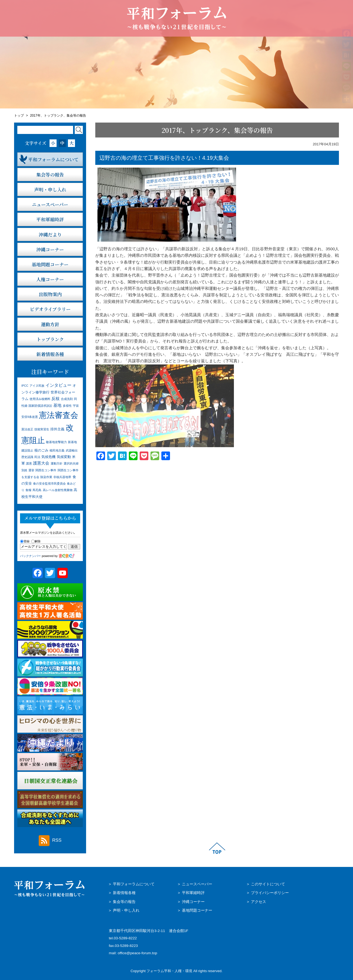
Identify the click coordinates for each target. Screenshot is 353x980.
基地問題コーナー (197, 910)
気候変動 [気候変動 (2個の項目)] (64, 457)
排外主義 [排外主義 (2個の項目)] (57, 429)
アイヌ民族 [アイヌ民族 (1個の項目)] (37, 386)
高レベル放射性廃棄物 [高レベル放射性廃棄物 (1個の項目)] (58, 490)
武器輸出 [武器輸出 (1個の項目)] (72, 450)
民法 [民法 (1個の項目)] (37, 457)
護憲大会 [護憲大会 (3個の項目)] (41, 463)
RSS (50, 841)
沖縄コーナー (193, 902)
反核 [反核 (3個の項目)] (55, 399)
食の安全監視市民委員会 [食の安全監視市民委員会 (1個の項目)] (49, 483)
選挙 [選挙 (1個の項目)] (31, 470)
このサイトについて (268, 884)
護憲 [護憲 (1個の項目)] (29, 463)
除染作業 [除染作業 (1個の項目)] (46, 477)
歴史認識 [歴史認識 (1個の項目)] (27, 457)
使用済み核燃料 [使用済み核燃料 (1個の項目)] (40, 399)
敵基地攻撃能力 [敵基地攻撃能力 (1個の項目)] (56, 442)
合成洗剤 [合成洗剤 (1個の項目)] (67, 399)
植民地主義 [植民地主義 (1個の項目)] (57, 450)
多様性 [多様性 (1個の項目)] (67, 406)
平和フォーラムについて (134, 884)
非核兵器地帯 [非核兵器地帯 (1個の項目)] (62, 477)
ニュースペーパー (197, 884)
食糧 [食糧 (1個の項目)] (28, 490)
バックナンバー (30, 556)
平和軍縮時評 (193, 893)
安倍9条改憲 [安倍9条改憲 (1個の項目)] (30, 417)
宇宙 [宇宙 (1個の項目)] (76, 406)
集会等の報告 (124, 902)
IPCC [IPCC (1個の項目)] (25, 386)
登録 (25, 541)
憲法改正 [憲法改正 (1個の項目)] (27, 429)
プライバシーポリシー (270, 893)
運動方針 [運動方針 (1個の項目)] (57, 463)
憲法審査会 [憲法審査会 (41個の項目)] (59, 415)
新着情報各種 (124, 893)
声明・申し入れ (126, 910)
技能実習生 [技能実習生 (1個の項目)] (42, 429)
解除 (36, 541)
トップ (19, 116)
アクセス (259, 902)
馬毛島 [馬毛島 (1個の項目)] (37, 490)
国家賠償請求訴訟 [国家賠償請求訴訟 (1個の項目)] (40, 406)
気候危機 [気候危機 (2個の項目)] (48, 457)
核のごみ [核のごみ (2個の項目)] (41, 450)
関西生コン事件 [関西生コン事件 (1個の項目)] (46, 470)
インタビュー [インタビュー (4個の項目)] (58, 385)
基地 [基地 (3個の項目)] (57, 405)
